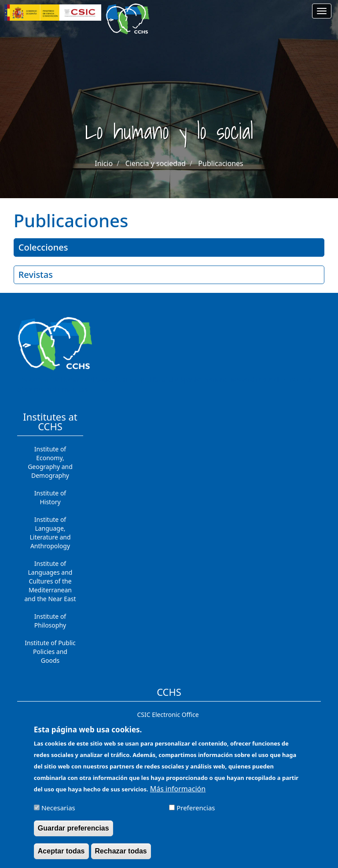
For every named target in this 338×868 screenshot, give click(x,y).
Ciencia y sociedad (156, 163)
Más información (178, 794)
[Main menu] (322, 11)
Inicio (104, 163)
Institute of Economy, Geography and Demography (50, 462)
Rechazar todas (121, 856)
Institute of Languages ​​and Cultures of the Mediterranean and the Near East (50, 581)
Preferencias (196, 813)
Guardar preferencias (73, 833)
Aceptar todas (61, 856)
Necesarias (58, 813)
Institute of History (50, 497)
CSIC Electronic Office (168, 715)
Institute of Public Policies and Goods (50, 652)
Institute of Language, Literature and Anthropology (50, 533)
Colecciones (43, 247)
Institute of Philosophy (50, 621)
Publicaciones (220, 163)
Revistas (36, 275)
